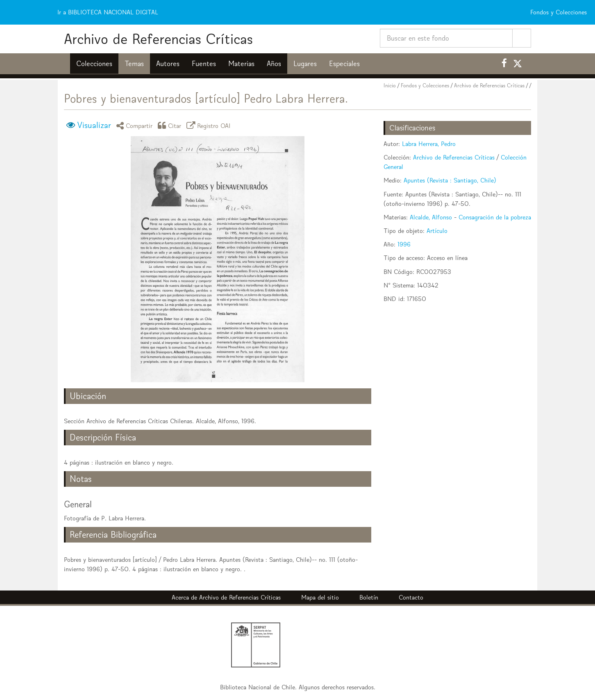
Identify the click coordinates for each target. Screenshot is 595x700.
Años (274, 64)
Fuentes (204, 64)
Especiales (344, 64)
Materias (241, 64)
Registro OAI (210, 125)
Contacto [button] (411, 597)
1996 (404, 244)
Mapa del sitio (320, 597)
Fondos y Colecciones (425, 86)
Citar (171, 125)
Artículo (437, 231)
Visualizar (94, 125)
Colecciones (94, 64)
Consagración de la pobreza (495, 217)
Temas (134, 64)
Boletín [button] (369, 597)
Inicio (390, 86)
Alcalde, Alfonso (431, 217)
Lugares (305, 64)
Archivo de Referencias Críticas (158, 39)
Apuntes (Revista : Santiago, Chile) (450, 180)
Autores (168, 64)
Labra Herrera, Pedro (429, 144)
